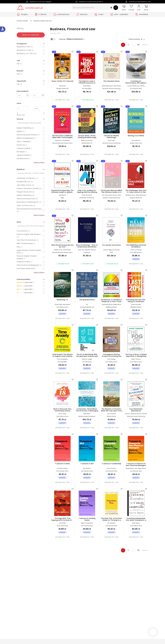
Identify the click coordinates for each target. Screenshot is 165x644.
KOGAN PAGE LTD (87, 144)
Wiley (62, 198)
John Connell (111, 415)
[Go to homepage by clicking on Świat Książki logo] (30, 8)
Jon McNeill (62, 524)
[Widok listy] (54, 39)
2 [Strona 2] (125, 46)
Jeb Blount (62, 196)
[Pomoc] (124, 8)
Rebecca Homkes (87, 141)
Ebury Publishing (62, 526)
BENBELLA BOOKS (111, 308)
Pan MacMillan (87, 89)
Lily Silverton (111, 524)
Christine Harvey (62, 469)
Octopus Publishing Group (111, 198)
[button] (111, 8)
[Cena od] (22, 109)
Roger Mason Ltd (131, 469)
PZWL (111, 253)
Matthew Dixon (130, 196)
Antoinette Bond (107, 305)
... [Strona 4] (130, 46)
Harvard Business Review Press (62, 144)
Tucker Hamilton (136, 305)
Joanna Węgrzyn (109, 250)
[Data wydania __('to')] (38, 95)
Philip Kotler (58, 305)
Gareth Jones (58, 250)
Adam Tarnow (136, 360)
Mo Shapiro (87, 469)
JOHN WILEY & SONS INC (87, 198)
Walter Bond (117, 305)
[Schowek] (131, 8)
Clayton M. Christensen (62, 141)
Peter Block (87, 415)
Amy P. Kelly (62, 415)
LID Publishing (87, 363)
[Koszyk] (146, 8)
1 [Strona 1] (120, 46)
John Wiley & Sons (136, 253)
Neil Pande (117, 87)
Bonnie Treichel (142, 415)
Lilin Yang (105, 196)
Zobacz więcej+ (39, 162)
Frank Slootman (87, 196)
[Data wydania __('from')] (23, 95)
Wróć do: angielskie (31, 35)
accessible (2, 29)
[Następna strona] (143, 46)
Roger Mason (142, 469)
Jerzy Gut (81, 250)
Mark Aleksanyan (108, 87)
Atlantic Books (111, 417)
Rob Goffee (67, 250)
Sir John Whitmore (133, 87)
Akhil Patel (111, 141)
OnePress (87, 253)
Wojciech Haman (90, 250)
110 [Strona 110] (135, 46)
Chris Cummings (136, 250)
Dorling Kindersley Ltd (87, 308)
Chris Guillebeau (62, 360)
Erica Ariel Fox (136, 141)
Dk (87, 305)
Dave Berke (87, 87)
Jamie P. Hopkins (131, 415)
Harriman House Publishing (111, 89)
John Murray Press (136, 89)
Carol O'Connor (111, 469)
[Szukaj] (116, 8)
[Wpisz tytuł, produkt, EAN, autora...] (95, 8)
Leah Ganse (113, 196)
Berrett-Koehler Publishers (87, 417)
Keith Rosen (136, 524)
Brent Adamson (141, 196)
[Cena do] (39, 109)
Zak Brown (62, 87)
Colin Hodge (111, 360)
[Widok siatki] (51, 39)
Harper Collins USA (136, 144)
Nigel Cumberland (87, 524)
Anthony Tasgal (87, 360)
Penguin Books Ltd (62, 89)
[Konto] (139, 8)
